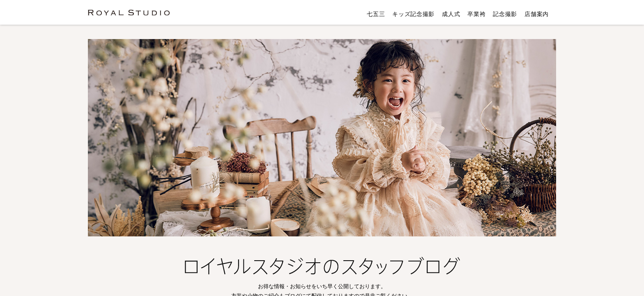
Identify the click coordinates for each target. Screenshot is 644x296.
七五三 (376, 14)
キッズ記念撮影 (413, 14)
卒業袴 (476, 14)
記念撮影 (505, 14)
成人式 (451, 14)
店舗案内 (537, 14)
